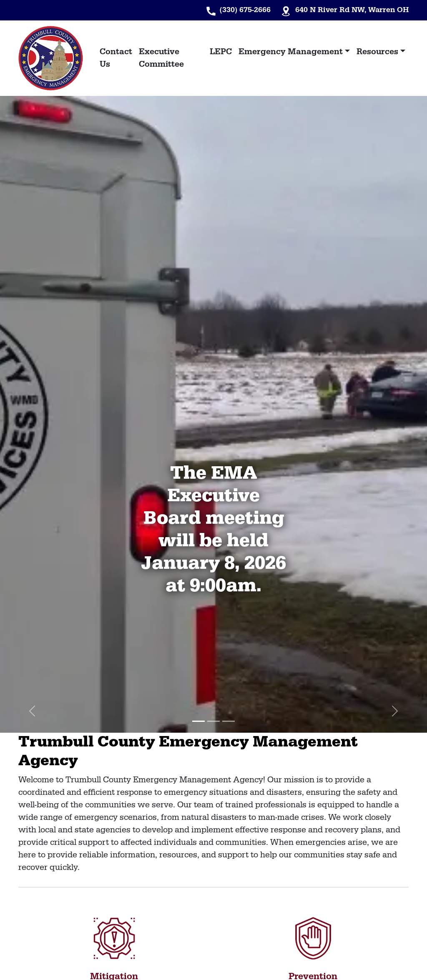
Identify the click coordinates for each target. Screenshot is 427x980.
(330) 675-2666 (245, 10)
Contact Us (116, 58)
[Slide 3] (229, 721)
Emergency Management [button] (291, 52)
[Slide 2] (213, 721)
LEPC (221, 52)
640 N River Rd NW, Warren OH (352, 10)
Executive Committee (161, 58)
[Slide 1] (198, 721)
